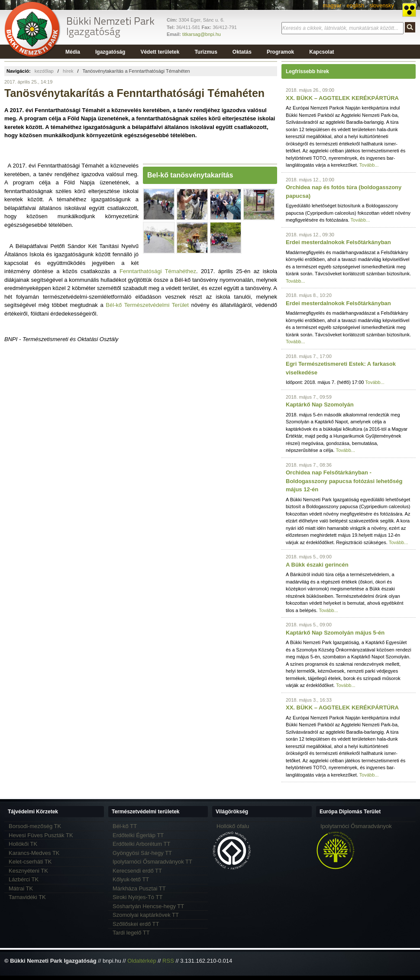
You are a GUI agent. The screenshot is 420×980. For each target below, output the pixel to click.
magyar (332, 5)
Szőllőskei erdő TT (136, 924)
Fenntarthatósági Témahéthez (158, 271)
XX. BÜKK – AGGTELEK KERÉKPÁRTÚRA (342, 98)
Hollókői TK (23, 844)
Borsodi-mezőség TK (35, 826)
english (355, 5)
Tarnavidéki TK (27, 897)
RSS (168, 961)
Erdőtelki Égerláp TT (138, 835)
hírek (68, 71)
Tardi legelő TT (131, 933)
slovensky (382, 5)
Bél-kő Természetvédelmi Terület (147, 305)
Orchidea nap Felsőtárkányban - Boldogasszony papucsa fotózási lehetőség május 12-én (344, 481)
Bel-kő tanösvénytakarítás (190, 175)
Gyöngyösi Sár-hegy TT (142, 853)
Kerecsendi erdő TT (137, 871)
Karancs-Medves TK (34, 853)
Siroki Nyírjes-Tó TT (137, 897)
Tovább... (369, 165)
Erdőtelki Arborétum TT (141, 844)
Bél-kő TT (125, 826)
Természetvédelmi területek (146, 812)
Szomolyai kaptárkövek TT (146, 915)
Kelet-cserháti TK (30, 862)
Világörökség (232, 812)
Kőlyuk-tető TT (131, 879)
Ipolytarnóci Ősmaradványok (356, 826)
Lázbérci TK (24, 879)
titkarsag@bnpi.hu (202, 34)
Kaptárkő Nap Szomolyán (320, 405)
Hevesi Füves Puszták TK (41, 835)
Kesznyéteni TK (28, 871)
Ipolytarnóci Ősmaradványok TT (152, 862)
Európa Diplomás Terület (350, 812)
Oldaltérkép (142, 961)
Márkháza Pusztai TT (139, 888)
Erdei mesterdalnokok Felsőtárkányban (338, 242)
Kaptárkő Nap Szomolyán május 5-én (335, 633)
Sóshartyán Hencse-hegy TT (148, 906)
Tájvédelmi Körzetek (33, 812)
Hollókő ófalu (233, 826)
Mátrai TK (21, 888)
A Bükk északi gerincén (317, 565)
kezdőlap (44, 71)
